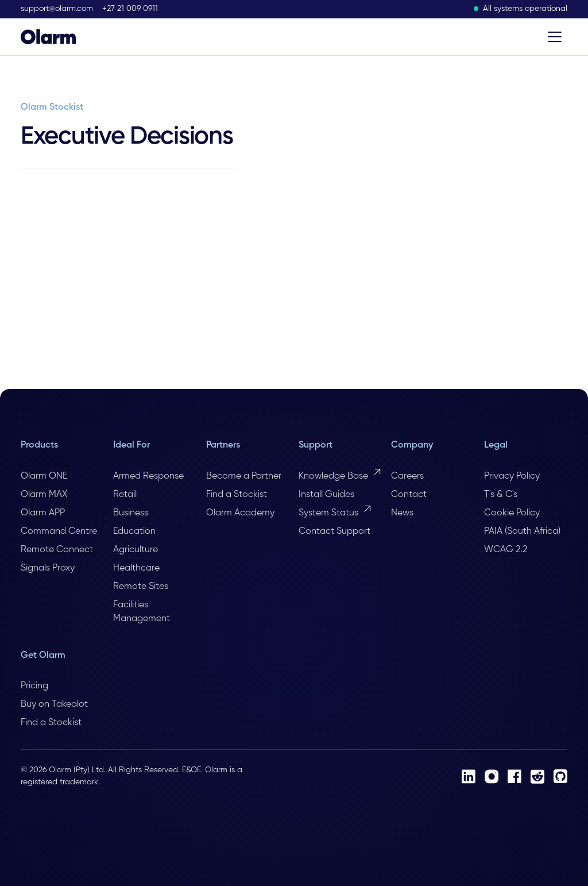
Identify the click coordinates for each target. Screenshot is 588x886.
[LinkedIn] (469, 777)
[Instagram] (492, 777)
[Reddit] (537, 777)
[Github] (560, 776)
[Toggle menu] (555, 37)
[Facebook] (514, 776)
